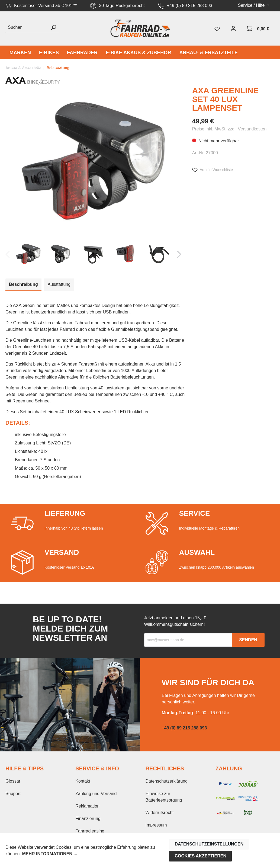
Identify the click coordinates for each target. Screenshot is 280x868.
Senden (248, 640)
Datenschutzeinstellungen (209, 844)
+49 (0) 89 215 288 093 (190, 6)
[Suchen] (27, 28)
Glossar (13, 781)
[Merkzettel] (217, 28)
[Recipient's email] (188, 640)
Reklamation (87, 806)
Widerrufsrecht (160, 813)
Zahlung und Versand (96, 794)
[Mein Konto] (233, 28)
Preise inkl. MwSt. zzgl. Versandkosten (229, 129)
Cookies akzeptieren (200, 856)
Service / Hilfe (252, 5)
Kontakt (83, 781)
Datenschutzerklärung (167, 781)
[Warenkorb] (258, 28)
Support (13, 794)
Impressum (156, 825)
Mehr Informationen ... (49, 854)
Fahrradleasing (90, 831)
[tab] (23, 285)
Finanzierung (88, 819)
